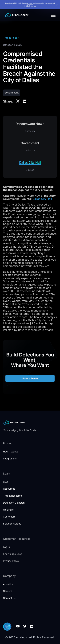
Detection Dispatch (14, 503)
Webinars (8, 510)
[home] (16, 15)
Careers (8, 591)
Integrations (10, 459)
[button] (53, 15)
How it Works (10, 452)
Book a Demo (30, 380)
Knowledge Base (13, 554)
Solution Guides (12, 524)
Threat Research (12, 496)
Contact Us (9, 598)
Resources (9, 489)
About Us (8, 584)
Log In (6, 547)
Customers (9, 517)
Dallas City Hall (42, 199)
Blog (6, 482)
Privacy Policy (11, 561)
